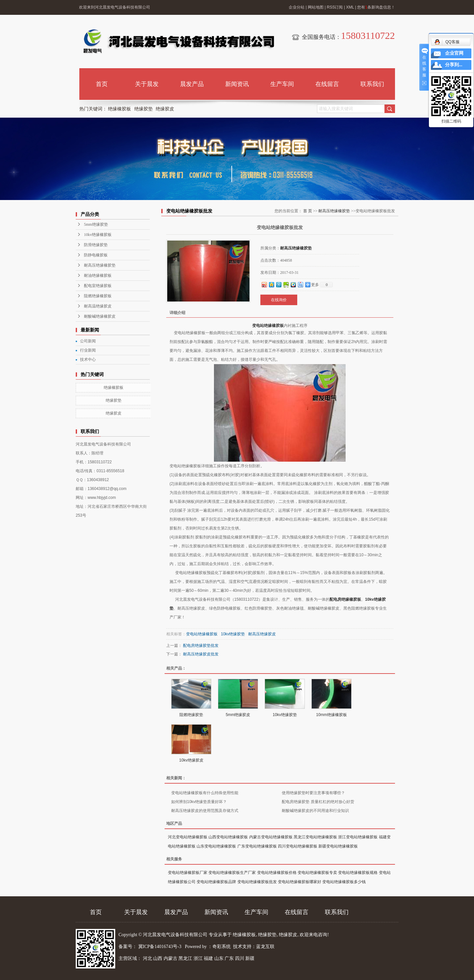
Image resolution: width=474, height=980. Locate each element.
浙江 (198, 958)
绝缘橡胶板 (119, 109)
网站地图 (316, 7)
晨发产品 (192, 84)
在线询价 (279, 300)
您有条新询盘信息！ (376, 7)
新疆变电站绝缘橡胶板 (338, 846)
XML (350, 7)
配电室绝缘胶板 (98, 286)
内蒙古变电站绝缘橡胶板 (271, 837)
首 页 (308, 211)
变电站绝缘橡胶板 (268, 326)
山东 (219, 958)
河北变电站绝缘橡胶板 (188, 837)
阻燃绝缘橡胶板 (98, 296)
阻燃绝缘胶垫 (191, 715)
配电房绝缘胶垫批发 (201, 646)
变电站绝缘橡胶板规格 (358, 873)
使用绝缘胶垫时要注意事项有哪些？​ (313, 793)
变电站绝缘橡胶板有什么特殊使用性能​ (205, 793)
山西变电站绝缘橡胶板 (228, 837)
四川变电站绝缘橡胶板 (298, 846)
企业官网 (454, 53)
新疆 (250, 958)
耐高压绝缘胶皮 (262, 634)
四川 (240, 958)
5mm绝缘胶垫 (96, 224)
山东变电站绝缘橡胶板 (216, 846)
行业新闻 (88, 350)
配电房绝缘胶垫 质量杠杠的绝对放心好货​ (318, 802)
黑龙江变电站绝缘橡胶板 (315, 837)
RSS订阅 (335, 7)
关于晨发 (147, 84)
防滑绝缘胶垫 (96, 245)
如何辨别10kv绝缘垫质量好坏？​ (199, 802)
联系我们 (372, 84)
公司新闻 (88, 341)
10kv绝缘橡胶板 (98, 235)
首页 (102, 84)
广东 (229, 958)
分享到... (454, 65)
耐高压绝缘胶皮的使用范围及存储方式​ (205, 811)
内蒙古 (171, 958)
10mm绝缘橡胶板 (331, 715)
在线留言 (327, 84)
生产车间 (282, 84)
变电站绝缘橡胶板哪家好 (300, 882)
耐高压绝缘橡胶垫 (100, 265)
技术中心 (88, 360)
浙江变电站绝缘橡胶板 (358, 837)
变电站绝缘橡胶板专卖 (317, 873)
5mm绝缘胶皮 (238, 715)
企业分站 (297, 7)
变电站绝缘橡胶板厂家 (188, 873)
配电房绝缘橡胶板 (345, 599)
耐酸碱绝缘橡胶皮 (100, 316)
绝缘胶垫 (144, 109)
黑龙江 (185, 958)
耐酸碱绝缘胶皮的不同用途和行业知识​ (315, 811)
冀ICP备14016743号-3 (160, 947)
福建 (208, 958)
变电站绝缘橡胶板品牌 (216, 882)
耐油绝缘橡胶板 (98, 275)
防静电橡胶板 (96, 255)
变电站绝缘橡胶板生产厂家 (232, 873)
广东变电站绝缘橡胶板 (257, 846)
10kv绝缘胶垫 (233, 634)
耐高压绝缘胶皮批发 (201, 654)
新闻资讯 (237, 84)
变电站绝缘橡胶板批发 (257, 882)
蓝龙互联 (265, 947)
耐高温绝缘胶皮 (98, 306)
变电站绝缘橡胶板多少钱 (344, 882)
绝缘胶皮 (165, 109)
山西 (158, 958)
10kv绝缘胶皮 (191, 760)
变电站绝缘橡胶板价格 (277, 873)
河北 (147, 958)
